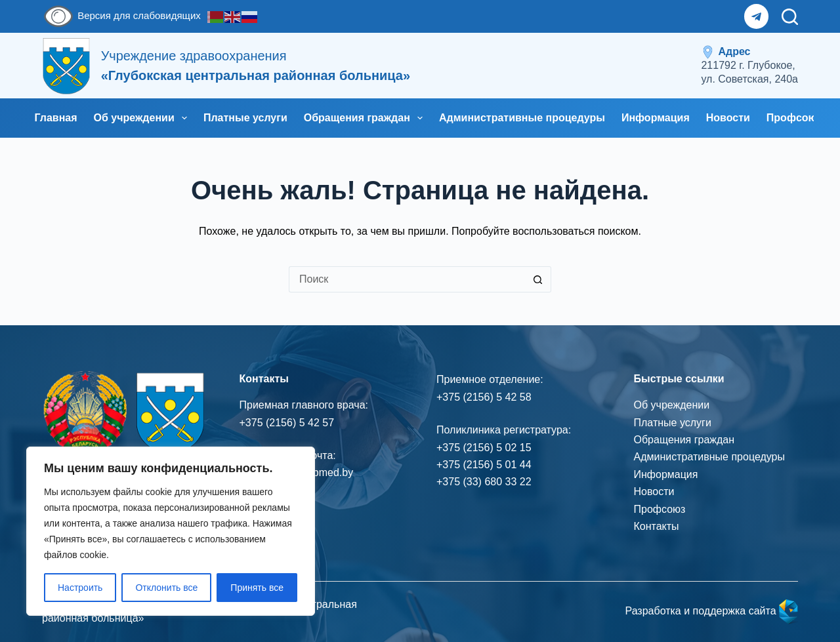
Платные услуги (245, 118)
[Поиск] (790, 17)
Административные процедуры (522, 118)
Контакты (657, 526)
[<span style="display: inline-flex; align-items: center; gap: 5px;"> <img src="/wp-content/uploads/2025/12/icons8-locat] (749, 66)
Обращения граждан (366, 118)
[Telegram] (757, 16)
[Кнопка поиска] (538, 279)
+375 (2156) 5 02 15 (484, 448)
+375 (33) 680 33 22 (484, 482)
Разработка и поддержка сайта (711, 611)
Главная (56, 118)
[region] (171, 531)
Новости (728, 118)
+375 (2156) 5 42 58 (484, 397)
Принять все (257, 588)
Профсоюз (660, 509)
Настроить (80, 588)
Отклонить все (166, 588)
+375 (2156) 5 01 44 (484, 465)
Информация (656, 118)
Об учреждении (143, 118)
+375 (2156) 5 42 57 (287, 423)
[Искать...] (407, 279)
